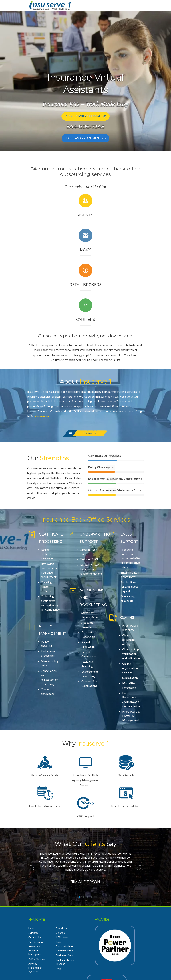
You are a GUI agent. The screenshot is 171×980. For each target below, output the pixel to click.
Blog (58, 968)
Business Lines (64, 955)
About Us (61, 928)
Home (32, 928)
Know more (42, 416)
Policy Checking (37, 959)
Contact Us (35, 937)
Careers (60, 933)
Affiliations (62, 937)
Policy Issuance (65, 950)
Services (33, 933)
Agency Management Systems (36, 968)
